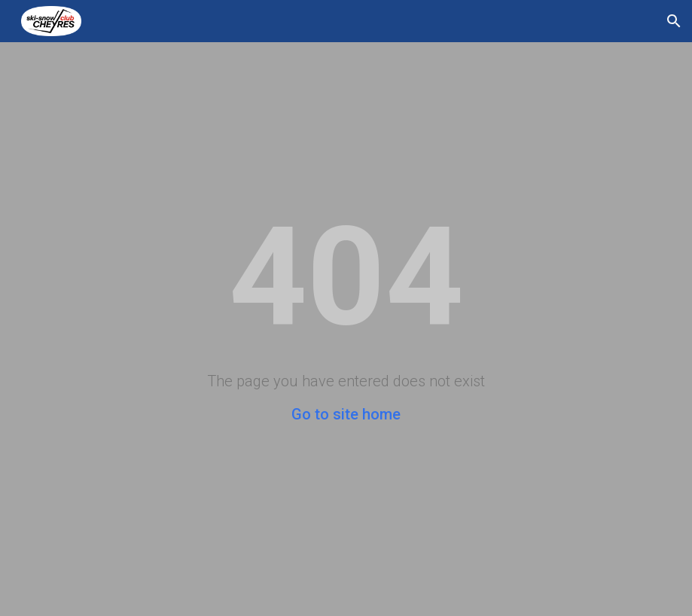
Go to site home (346, 414)
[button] (674, 21)
